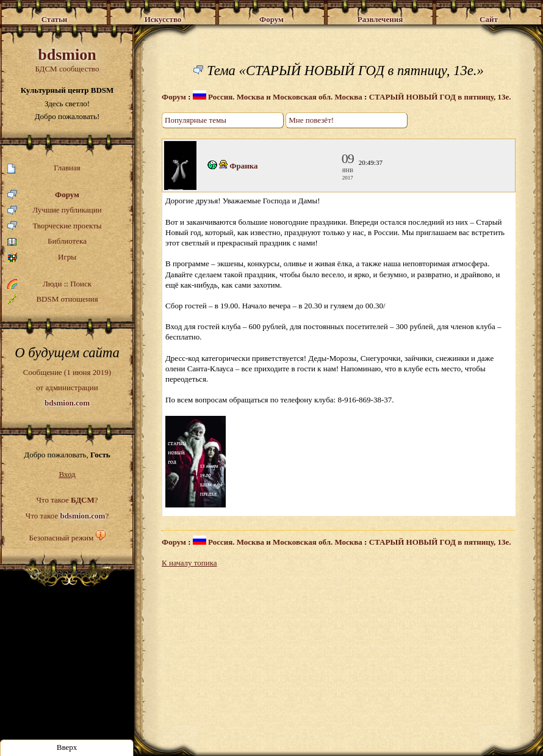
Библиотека (47, 242)
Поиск (81, 284)
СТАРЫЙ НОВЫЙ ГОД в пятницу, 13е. (440, 97)
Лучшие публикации (55, 210)
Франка (243, 166)
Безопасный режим (61, 538)
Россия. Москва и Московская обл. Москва (278, 97)
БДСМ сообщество (67, 60)
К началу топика (189, 563)
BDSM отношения (53, 299)
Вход (67, 474)
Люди (52, 284)
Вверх (67, 747)
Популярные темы (196, 120)
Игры (42, 257)
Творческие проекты (55, 226)
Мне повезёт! (311, 120)
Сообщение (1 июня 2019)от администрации (67, 387)
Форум (43, 195)
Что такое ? (67, 500)
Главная (44, 168)
